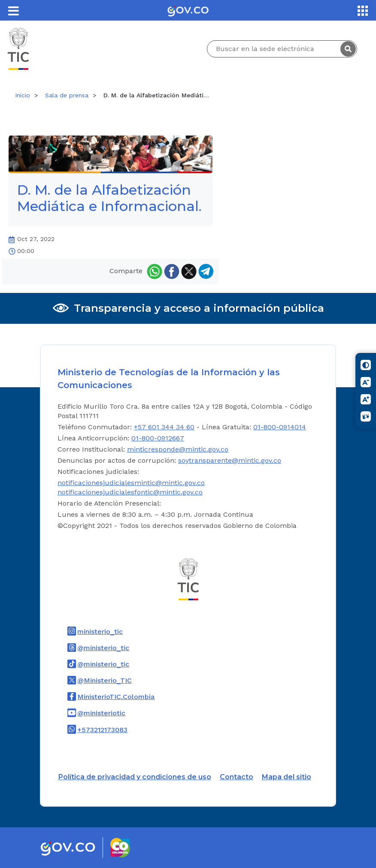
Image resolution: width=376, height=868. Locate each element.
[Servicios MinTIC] (363, 11)
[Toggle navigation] (13, 11)
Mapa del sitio (287, 777)
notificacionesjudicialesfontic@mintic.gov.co (130, 492)
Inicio (23, 95)
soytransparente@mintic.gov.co (230, 460)
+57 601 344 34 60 (164, 427)
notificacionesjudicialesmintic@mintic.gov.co (131, 483)
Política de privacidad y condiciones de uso (135, 777)
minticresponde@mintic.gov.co (178, 449)
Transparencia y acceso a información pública (199, 308)
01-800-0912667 (158, 438)
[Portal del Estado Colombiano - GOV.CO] (188, 10)
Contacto (237, 777)
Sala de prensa (67, 95)
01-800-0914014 (280, 427)
